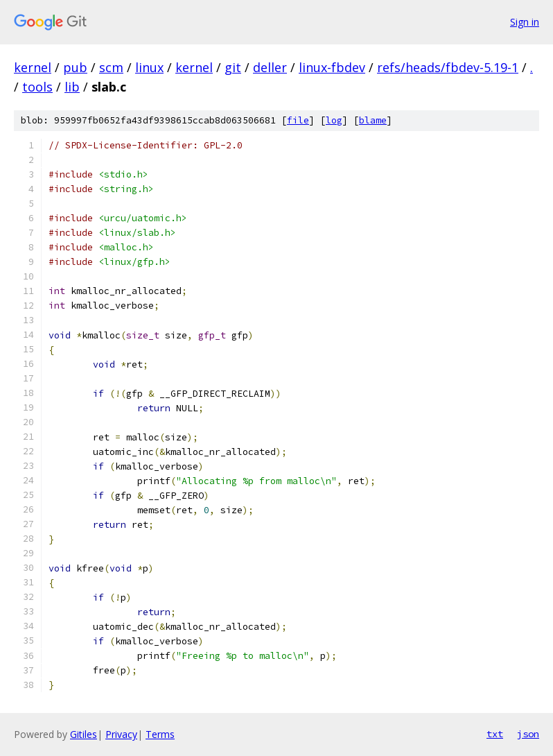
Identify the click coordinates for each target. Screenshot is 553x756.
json (528, 734)
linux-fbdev (332, 67)
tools (37, 87)
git (233, 67)
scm (111, 67)
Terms (160, 734)
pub (75, 67)
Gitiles (84, 734)
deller (270, 67)
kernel (33, 67)
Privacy (121, 734)
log (334, 120)
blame (373, 120)
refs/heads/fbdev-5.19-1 (448, 67)
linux (149, 67)
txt (495, 734)
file (298, 120)
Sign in (525, 22)
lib (72, 87)
